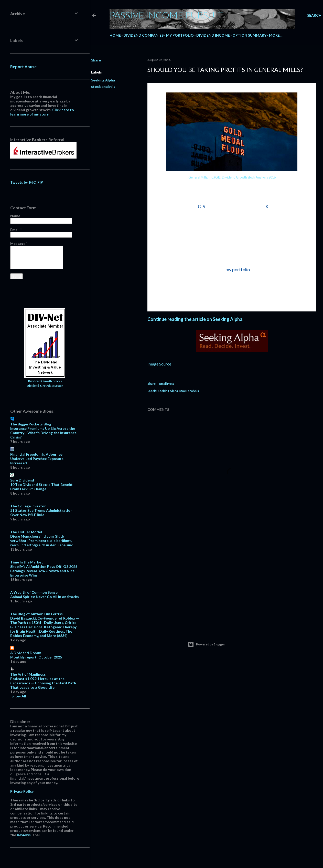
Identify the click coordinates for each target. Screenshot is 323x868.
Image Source (159, 364)
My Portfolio (180, 35)
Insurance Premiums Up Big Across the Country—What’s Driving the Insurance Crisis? (43, 433)
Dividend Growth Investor (45, 386)
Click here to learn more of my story (42, 112)
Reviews (24, 835)
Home (115, 35)
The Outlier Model (26, 532)
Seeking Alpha (103, 80)
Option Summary (249, 35)
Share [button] (96, 60)
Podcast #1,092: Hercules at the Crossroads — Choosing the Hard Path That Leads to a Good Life (43, 683)
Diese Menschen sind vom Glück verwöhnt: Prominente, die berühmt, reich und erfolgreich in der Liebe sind (42, 541)
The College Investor (28, 506)
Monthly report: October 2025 (36, 657)
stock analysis (103, 86)
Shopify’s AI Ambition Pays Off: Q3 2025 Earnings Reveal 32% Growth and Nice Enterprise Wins (44, 571)
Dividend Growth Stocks (45, 381)
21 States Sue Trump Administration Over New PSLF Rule (41, 513)
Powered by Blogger (206, 644)
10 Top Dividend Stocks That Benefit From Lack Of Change (41, 487)
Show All (19, 696)
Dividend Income (213, 35)
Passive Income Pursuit (166, 15)
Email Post (167, 384)
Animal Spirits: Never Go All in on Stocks (45, 597)
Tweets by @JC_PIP (27, 182)
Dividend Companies (143, 35)
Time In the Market (27, 562)
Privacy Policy (22, 791)
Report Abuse (23, 66)
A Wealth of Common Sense (34, 592)
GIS (201, 206)
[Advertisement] (232, 580)
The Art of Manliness (28, 674)
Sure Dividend (22, 480)
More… (276, 35)
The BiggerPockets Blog (31, 424)
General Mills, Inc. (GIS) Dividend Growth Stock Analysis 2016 (232, 177)
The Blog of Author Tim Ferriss (36, 614)
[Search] (314, 15)
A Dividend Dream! (26, 653)
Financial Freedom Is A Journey (36, 454)
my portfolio (238, 269)
